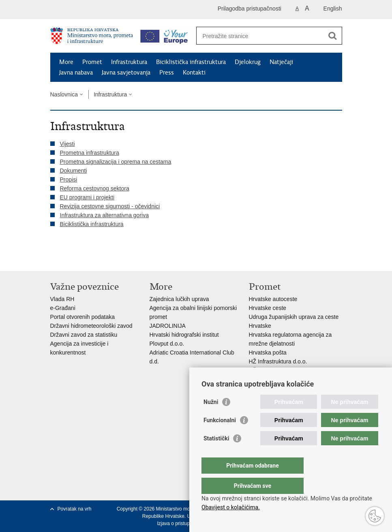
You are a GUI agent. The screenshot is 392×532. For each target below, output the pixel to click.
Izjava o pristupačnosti (181, 523)
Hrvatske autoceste (273, 299)
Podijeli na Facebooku (72, 258)
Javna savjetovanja (126, 73)
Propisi (69, 179)
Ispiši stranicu (55, 258)
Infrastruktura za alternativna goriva (104, 215)
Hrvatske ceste (268, 308)
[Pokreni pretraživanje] (333, 36)
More (66, 62)
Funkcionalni (220, 436)
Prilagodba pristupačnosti (250, 9)
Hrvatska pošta (268, 353)
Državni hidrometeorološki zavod (91, 326)
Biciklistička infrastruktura (191, 62)
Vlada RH (62, 299)
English (333, 9)
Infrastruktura (129, 62)
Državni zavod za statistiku (84, 335)
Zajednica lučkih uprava (179, 299)
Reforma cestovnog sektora (95, 188)
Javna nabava (76, 73)
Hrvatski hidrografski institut (184, 335)
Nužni (211, 418)
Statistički (216, 455)
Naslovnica (64, 94)
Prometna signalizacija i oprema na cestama (116, 162)
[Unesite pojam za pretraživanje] (260, 36)
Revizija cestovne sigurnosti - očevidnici (110, 206)
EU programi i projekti (87, 197)
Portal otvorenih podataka (83, 317)
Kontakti (194, 73)
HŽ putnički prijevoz (274, 370)
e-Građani (63, 308)
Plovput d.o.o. (167, 344)
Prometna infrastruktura (90, 153)
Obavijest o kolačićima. (231, 507)
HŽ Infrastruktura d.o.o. (278, 361)
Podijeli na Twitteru (89, 258)
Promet (92, 62)
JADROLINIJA (168, 326)
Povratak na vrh (75, 509)
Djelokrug (248, 62)
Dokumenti (74, 171)
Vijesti (67, 144)
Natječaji (281, 62)
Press (167, 73)
